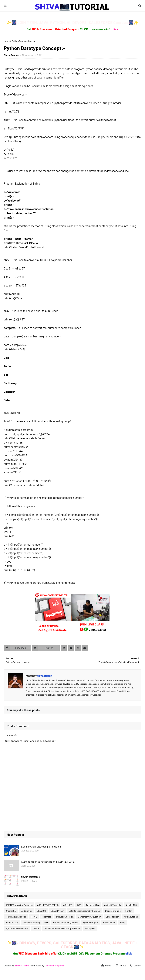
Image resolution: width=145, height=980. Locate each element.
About (121, 966)
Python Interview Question (66, 922)
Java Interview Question (90, 917)
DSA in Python (57, 911)
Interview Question (65, 917)
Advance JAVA (93, 905)
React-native (109, 922)
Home (7, 41)
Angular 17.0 (131, 905)
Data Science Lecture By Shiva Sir (85, 911)
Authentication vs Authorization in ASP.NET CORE (48, 862)
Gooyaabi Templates (54, 965)
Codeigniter (27, 911)
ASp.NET (68, 905)
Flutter (129, 911)
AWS (79, 905)
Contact (135, 966)
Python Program (91, 922)
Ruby (123, 922)
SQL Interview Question (17, 928)
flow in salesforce (30, 877)
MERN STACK (12, 922)
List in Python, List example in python (41, 847)
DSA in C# (41, 911)
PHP (46, 922)
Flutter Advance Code (16, 917)
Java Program (112, 917)
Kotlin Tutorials (131, 917)
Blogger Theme (22, 965)
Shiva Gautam (12, 55)
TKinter (36, 928)
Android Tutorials (113, 905)
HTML (34, 917)
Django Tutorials (113, 911)
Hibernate (46, 917)
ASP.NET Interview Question (19, 905)
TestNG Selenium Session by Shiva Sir (62, 928)
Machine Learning (31, 922)
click (115, 29)
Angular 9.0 (11, 911)
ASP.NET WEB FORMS (48, 905)
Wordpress (90, 928)
